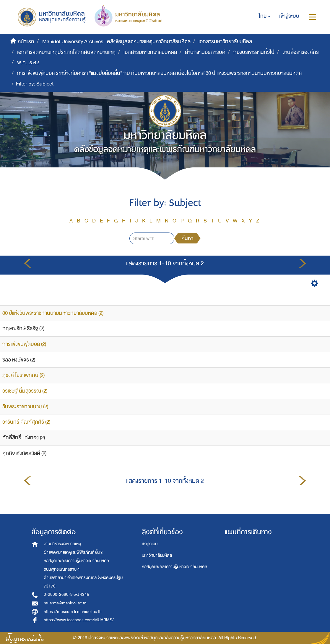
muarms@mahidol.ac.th (65, 603)
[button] (265, 16)
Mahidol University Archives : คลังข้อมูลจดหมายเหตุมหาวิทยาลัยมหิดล (116, 42)
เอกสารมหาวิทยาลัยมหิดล (225, 42)
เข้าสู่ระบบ (150, 544)
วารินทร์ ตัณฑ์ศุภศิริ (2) (26, 422)
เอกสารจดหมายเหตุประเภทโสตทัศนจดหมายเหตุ (66, 52)
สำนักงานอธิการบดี (205, 52)
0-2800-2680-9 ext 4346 (66, 594)
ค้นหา (187, 238)
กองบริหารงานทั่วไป (254, 52)
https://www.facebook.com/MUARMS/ (79, 620)
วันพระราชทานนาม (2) (25, 407)
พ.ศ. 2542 (28, 63)
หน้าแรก (26, 42)
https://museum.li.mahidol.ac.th (73, 612)
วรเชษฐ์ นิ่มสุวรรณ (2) (25, 391)
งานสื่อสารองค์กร (301, 52)
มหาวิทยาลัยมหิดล (157, 555)
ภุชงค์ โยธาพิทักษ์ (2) (23, 375)
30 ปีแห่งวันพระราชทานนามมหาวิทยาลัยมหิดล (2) (53, 313)
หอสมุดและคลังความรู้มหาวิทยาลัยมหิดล (174, 567)
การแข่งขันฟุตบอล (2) (24, 344)
